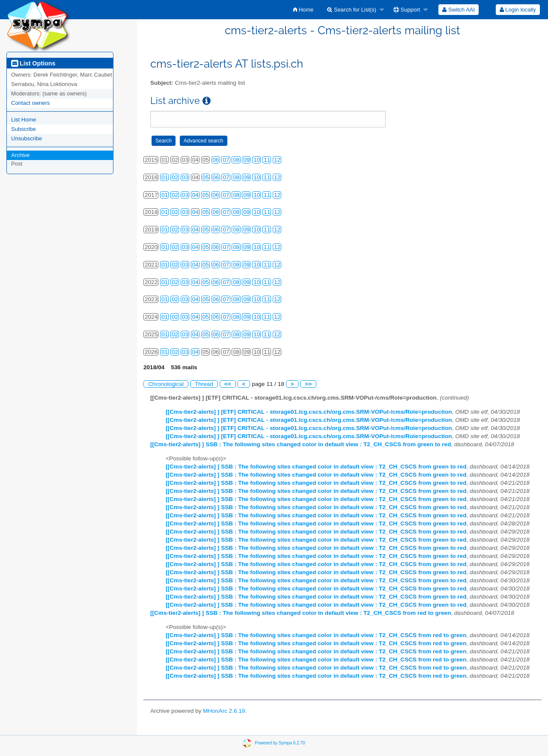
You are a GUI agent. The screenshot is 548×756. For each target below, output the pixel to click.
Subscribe (24, 129)
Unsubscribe (27, 138)
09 (246, 160)
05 (206, 177)
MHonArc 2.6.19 (224, 711)
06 (216, 160)
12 (277, 160)
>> (308, 384)
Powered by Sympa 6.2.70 (280, 743)
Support (407, 10)
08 (236, 160)
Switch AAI (459, 10)
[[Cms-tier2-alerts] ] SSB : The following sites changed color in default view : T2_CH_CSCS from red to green (301, 613)
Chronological (166, 384)
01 (165, 177)
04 (195, 195)
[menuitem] (303, 10)
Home (303, 10)
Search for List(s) (352, 10)
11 (267, 160)
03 (185, 177)
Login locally (518, 10)
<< (228, 384)
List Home (24, 120)
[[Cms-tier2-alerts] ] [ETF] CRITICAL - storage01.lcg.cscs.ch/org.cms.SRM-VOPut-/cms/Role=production (309, 412)
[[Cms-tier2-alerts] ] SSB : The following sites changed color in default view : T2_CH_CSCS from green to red (301, 444)
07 (226, 160)
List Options (33, 63)
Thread (204, 384)
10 (257, 160)
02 (175, 177)
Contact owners (30, 103)
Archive (20, 155)
